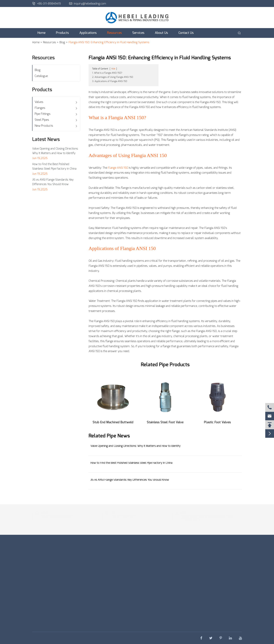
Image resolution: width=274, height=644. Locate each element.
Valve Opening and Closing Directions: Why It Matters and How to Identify (55, 151)
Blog (62, 42)
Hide (113, 69)
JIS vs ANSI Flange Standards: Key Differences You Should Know (53, 182)
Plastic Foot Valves (217, 422)
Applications (88, 33)
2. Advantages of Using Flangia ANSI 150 (113, 77)
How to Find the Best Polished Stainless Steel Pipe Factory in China (54, 166)
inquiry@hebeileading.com (88, 3)
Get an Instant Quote (70, 622)
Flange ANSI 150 (118, 168)
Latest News (46, 140)
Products (62, 33)
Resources (114, 33)
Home (41, 33)
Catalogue (41, 76)
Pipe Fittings (43, 114)
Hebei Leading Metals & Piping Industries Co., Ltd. (76, 638)
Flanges (40, 108)
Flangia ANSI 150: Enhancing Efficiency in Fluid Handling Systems (109, 42)
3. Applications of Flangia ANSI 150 (110, 81)
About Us (161, 33)
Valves (39, 102)
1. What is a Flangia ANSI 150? (107, 73)
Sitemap (144, 638)
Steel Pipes (42, 120)
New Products (44, 126)
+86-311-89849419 (46, 3)
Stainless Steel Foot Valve (165, 422)
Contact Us (186, 33)
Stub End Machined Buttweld (113, 422)
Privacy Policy (163, 638)
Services (138, 33)
